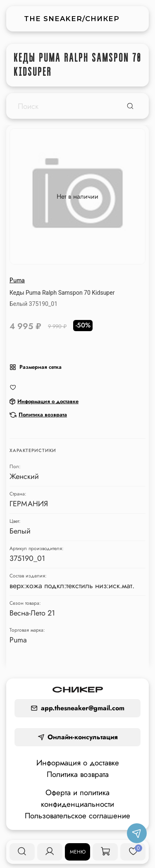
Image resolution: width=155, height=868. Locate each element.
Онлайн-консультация (78, 737)
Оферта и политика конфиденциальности (77, 798)
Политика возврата (78, 774)
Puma (17, 280)
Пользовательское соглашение (77, 816)
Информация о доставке (78, 763)
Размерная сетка (36, 367)
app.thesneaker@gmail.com (77, 708)
